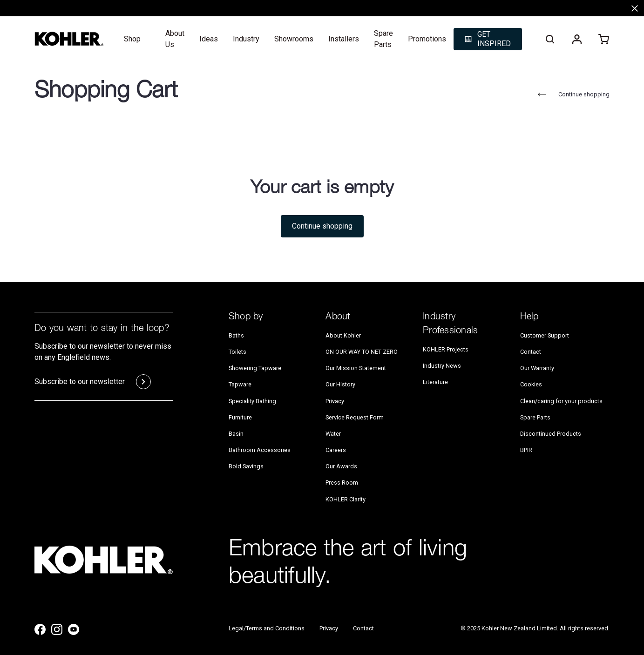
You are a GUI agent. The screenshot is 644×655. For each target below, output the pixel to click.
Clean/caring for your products (561, 401)
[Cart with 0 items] (604, 39)
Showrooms (294, 39)
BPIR (526, 450)
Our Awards (341, 466)
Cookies (531, 385)
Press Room (342, 483)
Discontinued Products (551, 434)
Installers (344, 39)
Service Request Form (355, 417)
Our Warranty (537, 368)
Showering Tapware (255, 368)
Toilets (237, 352)
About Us (175, 39)
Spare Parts (383, 39)
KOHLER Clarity (346, 499)
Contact (531, 352)
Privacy (335, 401)
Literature (435, 382)
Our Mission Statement (356, 368)
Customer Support (545, 335)
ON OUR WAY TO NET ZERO (362, 352)
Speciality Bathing (252, 401)
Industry (246, 39)
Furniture (240, 417)
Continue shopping (572, 94)
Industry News (442, 366)
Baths (236, 335)
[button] (488, 39)
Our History (340, 385)
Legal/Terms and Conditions (267, 628)
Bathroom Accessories (260, 450)
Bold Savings (246, 466)
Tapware (240, 385)
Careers (336, 450)
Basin (236, 434)
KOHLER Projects (446, 349)
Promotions (427, 39)
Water (333, 434)
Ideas (209, 39)
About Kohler (343, 335)
